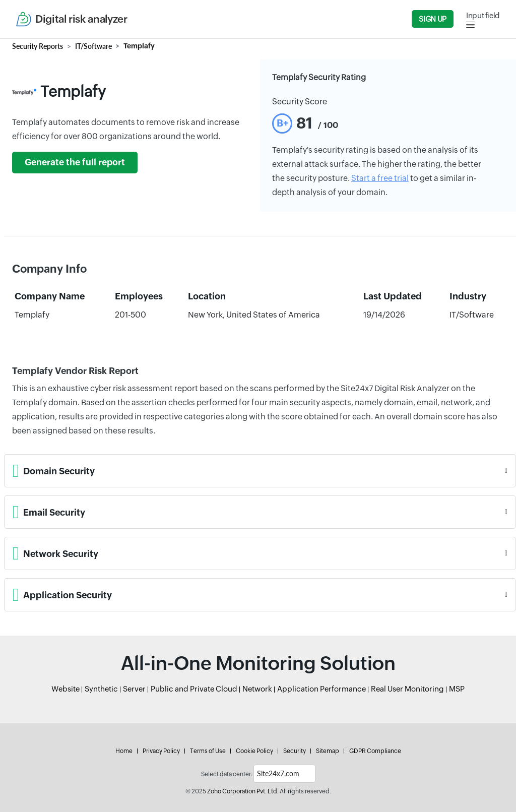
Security (295, 751)
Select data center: (227, 774)
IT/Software (93, 46)
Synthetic (101, 689)
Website (66, 689)
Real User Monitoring (407, 689)
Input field (483, 15)
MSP (457, 689)
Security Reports (38, 46)
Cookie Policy (254, 751)
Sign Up (432, 19)
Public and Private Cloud (194, 689)
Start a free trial (380, 178)
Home (124, 751)
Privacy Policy (161, 751)
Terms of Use (208, 751)
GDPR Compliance (375, 751)
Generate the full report (75, 162)
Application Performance (321, 689)
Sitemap (328, 751)
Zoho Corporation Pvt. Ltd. (243, 791)
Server (134, 689)
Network (257, 689)
